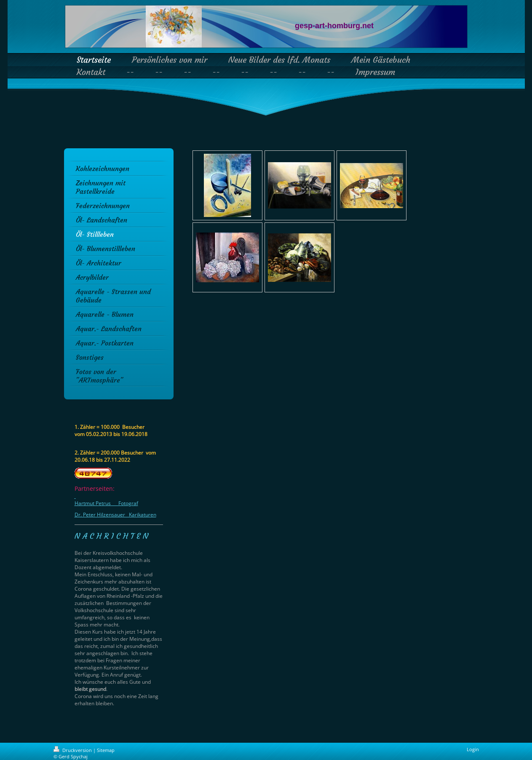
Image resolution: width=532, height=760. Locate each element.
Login (473, 749)
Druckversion (73, 750)
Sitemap (106, 750)
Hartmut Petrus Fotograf (106, 503)
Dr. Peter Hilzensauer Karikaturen (115, 515)
